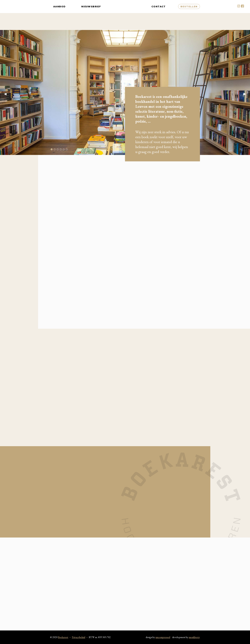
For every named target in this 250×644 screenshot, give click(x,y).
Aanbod (59, 15)
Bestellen (189, 15)
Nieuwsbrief (91, 15)
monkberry (194, 637)
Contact (159, 15)
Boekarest (126, 15)
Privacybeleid (79, 637)
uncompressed (163, 637)
